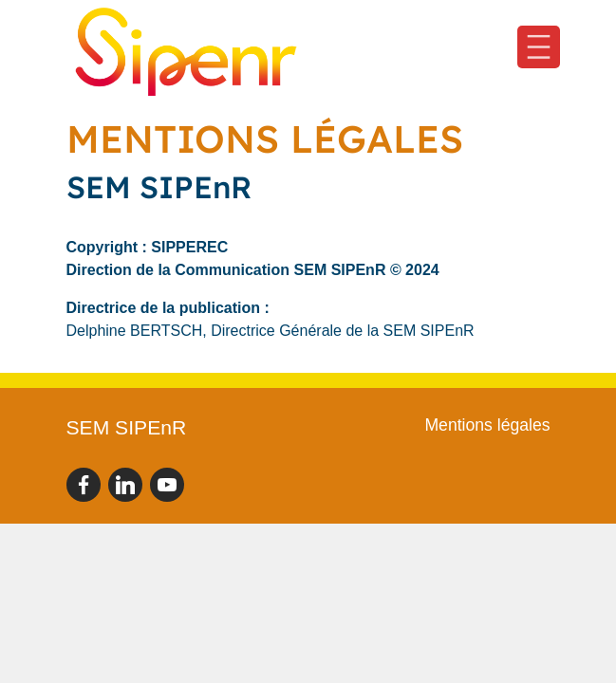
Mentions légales (487, 425)
